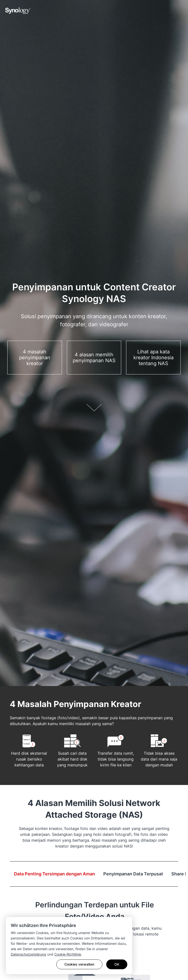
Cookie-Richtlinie (68, 954)
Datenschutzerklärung (29, 954)
